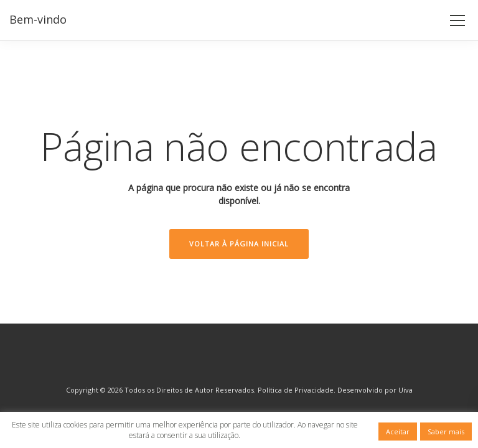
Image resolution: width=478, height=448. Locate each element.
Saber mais (446, 432)
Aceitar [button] (398, 432)
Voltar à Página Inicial (239, 244)
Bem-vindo (38, 19)
